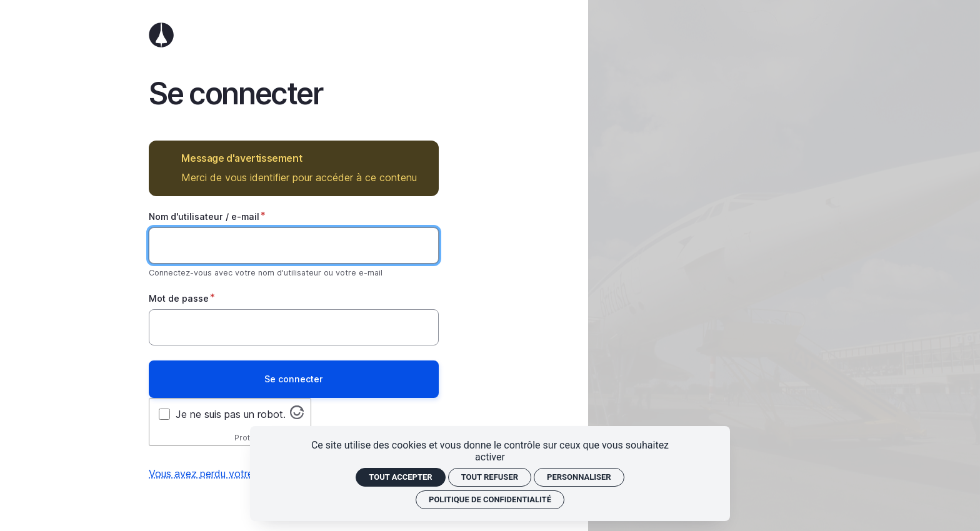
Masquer (420, 158)
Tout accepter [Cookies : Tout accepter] (400, 477)
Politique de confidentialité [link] (490, 499)
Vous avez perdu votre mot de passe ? (238, 474)
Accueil (294, 35)
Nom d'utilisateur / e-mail (204, 216)
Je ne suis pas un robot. (231, 414)
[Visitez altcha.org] (297, 415)
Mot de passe (179, 298)
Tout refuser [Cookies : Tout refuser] (490, 477)
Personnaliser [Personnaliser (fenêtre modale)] (579, 477)
